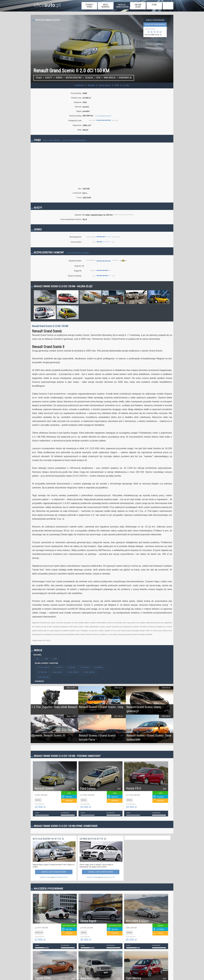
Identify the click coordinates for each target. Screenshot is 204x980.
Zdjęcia (89, 78)
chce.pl (44, 4)
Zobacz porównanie (155, 20)
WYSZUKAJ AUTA (61, 877)
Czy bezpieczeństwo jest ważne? (78, 253)
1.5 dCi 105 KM (73, 672)
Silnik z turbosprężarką (51, 140)
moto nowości (106, 6)
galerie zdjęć (138, 6)
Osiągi (39, 78)
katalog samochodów (122, 6)
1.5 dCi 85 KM (57, 672)
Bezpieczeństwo (74, 78)
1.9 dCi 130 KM (43, 677)
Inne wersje (110, 78)
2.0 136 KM (98, 667)
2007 (38, 659)
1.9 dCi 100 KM (89, 672)
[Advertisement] (102, 168)
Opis (98, 78)
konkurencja (125, 78)
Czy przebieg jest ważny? (103, 116)
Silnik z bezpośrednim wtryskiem (74, 140)
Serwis (59, 78)
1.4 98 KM (58, 667)
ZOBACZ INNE (45, 877)
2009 (55, 659)
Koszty (49, 78)
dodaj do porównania (155, 25)
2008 (46, 659)
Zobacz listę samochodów (54, 872)
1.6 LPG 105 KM (43, 667)
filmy (154, 5)
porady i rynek (89, 6)
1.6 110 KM (71, 667)
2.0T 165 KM (42, 672)
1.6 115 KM (84, 667)
